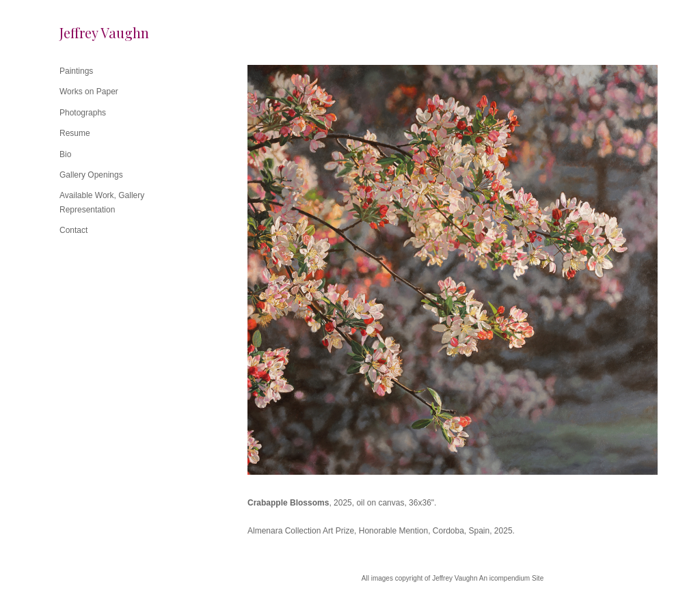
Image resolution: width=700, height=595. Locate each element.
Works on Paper (89, 92)
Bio (65, 154)
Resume (75, 133)
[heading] (94, 32)
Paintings (76, 71)
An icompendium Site (512, 578)
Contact (73, 230)
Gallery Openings (91, 175)
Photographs (83, 113)
